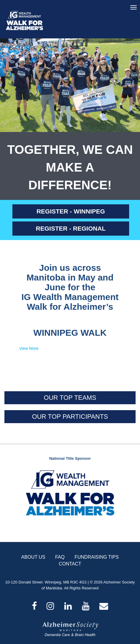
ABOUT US (33, 557)
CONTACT (70, 564)
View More (29, 348)
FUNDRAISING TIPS (97, 557)
